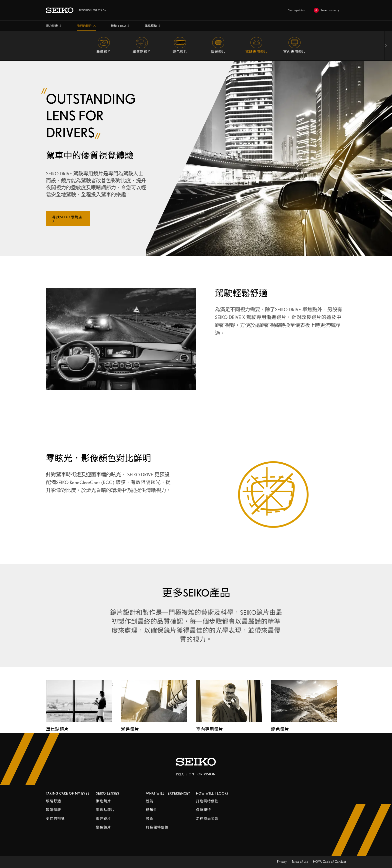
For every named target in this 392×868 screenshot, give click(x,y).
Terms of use (300, 862)
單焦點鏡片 (105, 810)
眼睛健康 (53, 810)
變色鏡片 (103, 827)
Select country (326, 10)
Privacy (282, 862)
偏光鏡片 (103, 819)
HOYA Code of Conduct (329, 862)
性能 (150, 801)
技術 (150, 819)
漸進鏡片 (103, 801)
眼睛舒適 (53, 801)
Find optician (296, 10)
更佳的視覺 (55, 819)
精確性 (152, 810)
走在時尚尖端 (207, 819)
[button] (54, 26)
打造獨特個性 (157, 827)
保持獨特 (203, 810)
